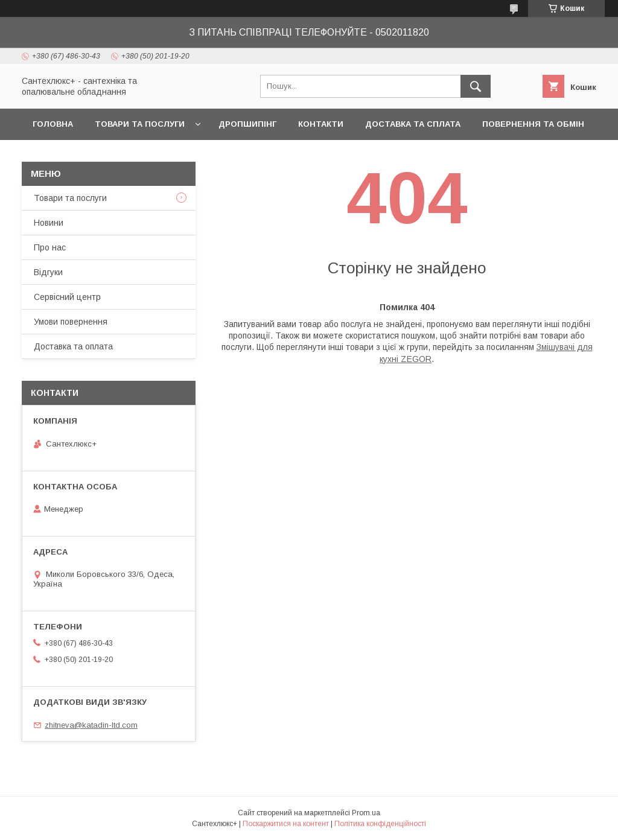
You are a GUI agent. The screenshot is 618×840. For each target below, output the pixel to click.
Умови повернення (71, 322)
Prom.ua (366, 813)
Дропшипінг (247, 124)
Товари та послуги (140, 124)
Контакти (321, 124)
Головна (53, 124)
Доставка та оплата (73, 346)
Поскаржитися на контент (286, 824)
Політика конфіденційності (380, 824)
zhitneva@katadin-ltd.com (91, 725)
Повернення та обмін (533, 124)
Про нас (50, 247)
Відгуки (48, 272)
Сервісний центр (67, 297)
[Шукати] (476, 86)
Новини (49, 223)
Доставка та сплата (413, 124)
